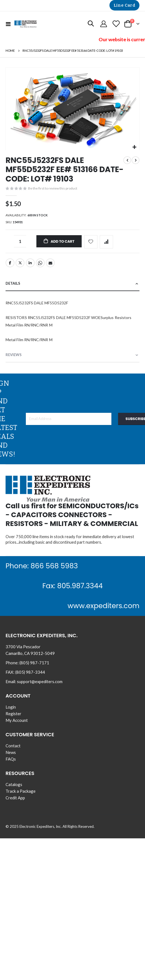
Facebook (10, 263)
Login (11, 707)
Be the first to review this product (53, 188)
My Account (17, 720)
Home (10, 50)
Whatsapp (40, 263)
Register (13, 714)
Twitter (20, 263)
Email (50, 263)
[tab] (72, 284)
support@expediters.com (40, 681)
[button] (134, 147)
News (11, 752)
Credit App (15, 798)
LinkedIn (30, 263)
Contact (13, 746)
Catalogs (14, 784)
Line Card (124, 5)
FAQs (11, 759)
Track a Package (21, 791)
